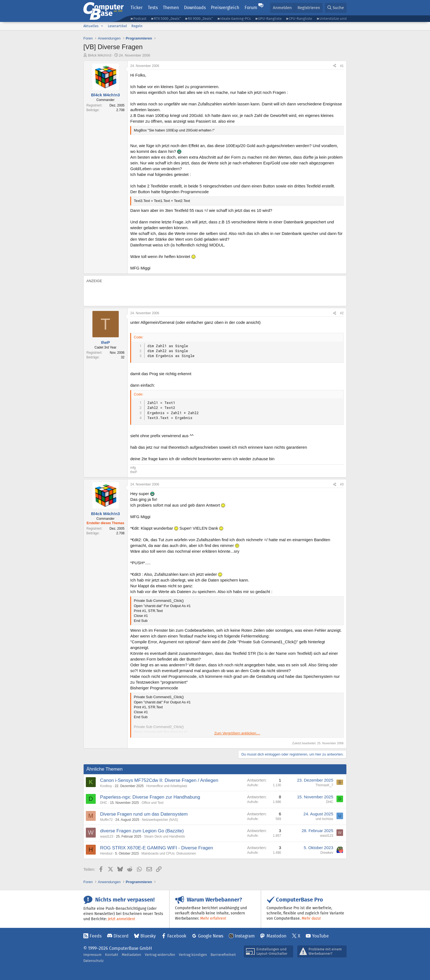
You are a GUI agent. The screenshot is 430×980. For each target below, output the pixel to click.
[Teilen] (335, 66)
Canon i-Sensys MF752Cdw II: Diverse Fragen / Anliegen (159, 780)
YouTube (320, 936)
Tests (153, 8)
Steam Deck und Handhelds (164, 836)
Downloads (195, 8)
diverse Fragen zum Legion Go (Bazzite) (142, 831)
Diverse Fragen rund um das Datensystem (144, 814)
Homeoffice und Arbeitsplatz (167, 786)
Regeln (137, 26)
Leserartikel (117, 26)
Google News (211, 936)
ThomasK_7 (324, 785)
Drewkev (327, 853)
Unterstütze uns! (333, 19)
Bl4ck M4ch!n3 (100, 55)
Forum (251, 8)
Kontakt (112, 955)
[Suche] (336, 8)
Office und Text (152, 803)
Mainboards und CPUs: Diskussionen (169, 853)
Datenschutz (94, 961)
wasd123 (107, 836)
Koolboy (106, 786)
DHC (104, 803)
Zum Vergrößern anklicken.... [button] (237, 733)
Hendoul (106, 853)
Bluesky (148, 936)
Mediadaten (131, 955)
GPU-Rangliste (270, 19)
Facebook (177, 936)
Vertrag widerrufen (160, 955)
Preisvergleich (225, 8)
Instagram (245, 936)
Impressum (92, 955)
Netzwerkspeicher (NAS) (160, 820)
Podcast (140, 19)
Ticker (137, 8)
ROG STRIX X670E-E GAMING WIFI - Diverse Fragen (157, 848)
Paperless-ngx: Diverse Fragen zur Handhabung (150, 797)
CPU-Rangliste (300, 19)
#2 (342, 313)
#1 (342, 66)
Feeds (96, 936)
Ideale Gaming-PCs (235, 19)
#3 (342, 484)
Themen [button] (171, 8)
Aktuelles (91, 26)
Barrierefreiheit (223, 955)
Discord (121, 936)
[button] (102, 26)
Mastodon (276, 936)
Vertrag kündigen (193, 955)
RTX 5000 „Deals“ (167, 19)
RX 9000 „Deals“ (200, 19)
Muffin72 (106, 820)
